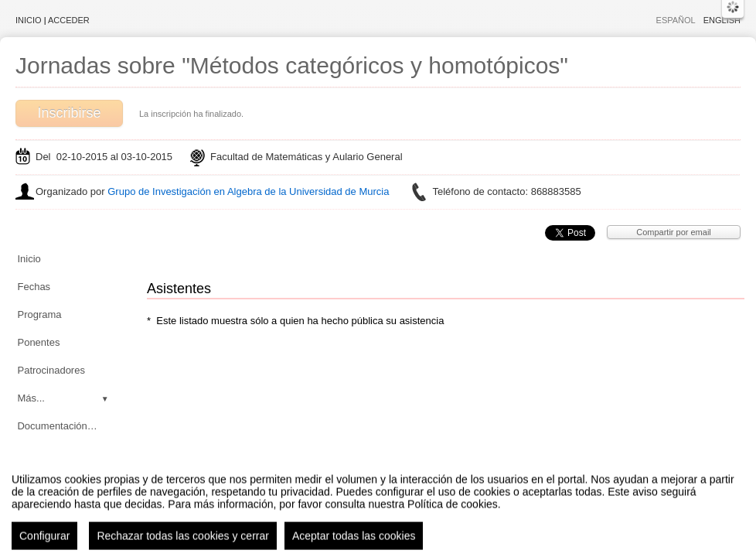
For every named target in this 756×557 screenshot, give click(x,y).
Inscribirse (69, 113)
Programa (39, 314)
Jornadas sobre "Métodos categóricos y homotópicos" (292, 65)
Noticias (35, 454)
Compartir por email (674, 232)
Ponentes (38, 342)
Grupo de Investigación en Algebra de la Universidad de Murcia (248, 191)
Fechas (34, 287)
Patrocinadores (51, 370)
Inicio (29, 20)
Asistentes (40, 482)
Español (676, 20)
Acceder (69, 20)
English (722, 20)
